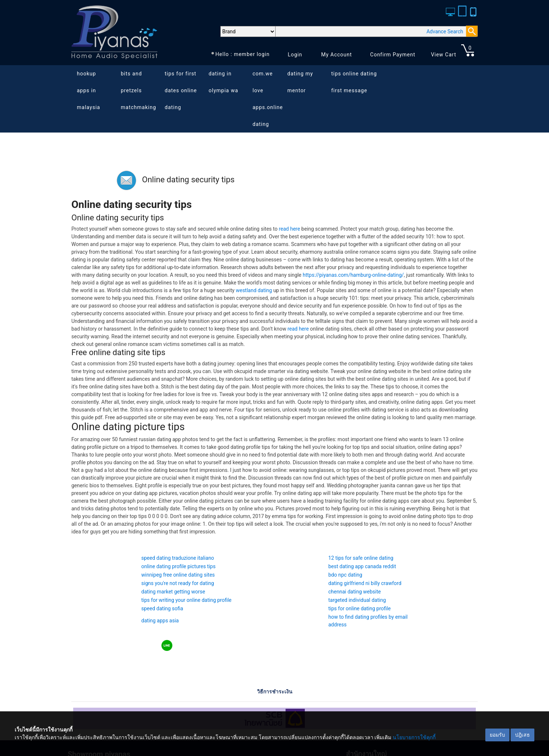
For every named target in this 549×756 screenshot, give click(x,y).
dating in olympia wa (223, 82)
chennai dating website (354, 592)
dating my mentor (300, 82)
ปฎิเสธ (522, 735)
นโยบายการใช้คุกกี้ (414, 737)
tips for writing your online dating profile (186, 600)
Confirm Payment (393, 55)
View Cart (443, 55)
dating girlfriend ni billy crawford (365, 583)
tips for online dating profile (359, 608)
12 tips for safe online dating (361, 558)
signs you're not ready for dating (178, 583)
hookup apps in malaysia (89, 90)
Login (295, 55)
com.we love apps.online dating (268, 99)
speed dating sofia (162, 608)
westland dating (254, 290)
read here (290, 229)
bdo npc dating (345, 575)
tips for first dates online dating (181, 90)
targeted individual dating (357, 600)
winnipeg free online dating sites (178, 575)
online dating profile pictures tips (178, 566)
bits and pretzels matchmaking (139, 90)
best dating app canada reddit (362, 566)
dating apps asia (160, 621)
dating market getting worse (173, 592)
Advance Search (445, 31)
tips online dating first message (354, 82)
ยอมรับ (497, 735)
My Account (336, 55)
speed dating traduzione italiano (178, 558)
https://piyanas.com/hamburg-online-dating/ (353, 275)
